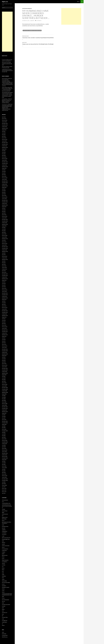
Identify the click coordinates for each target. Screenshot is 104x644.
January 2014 (4, 292)
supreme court (5, 613)
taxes (3, 614)
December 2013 (5, 293)
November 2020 (5, 221)
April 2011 (4, 343)
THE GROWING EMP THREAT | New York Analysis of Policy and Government (7, 94)
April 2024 (4, 155)
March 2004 (4, 448)
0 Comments (39, 21)
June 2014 (4, 284)
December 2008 (5, 388)
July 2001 (4, 469)
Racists (3, 592)
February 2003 (5, 456)
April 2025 (4, 136)
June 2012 (4, 320)
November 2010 (5, 351)
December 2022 (5, 181)
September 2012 (5, 316)
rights (3, 597)
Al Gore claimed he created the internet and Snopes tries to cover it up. (7, 85)
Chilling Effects (5, 531)
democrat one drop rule (6, 538)
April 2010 (4, 362)
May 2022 (4, 192)
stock (3, 611)
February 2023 (5, 178)
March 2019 (4, 242)
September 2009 (5, 373)
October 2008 (4, 391)
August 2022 (4, 187)
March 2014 (4, 288)
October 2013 (4, 296)
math (3, 573)
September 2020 (5, 224)
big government (5, 517)
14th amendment (5, 500)
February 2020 (5, 235)
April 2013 (4, 304)
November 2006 (5, 423)
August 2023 (4, 168)
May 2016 (4, 263)
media (3, 575)
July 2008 (4, 396)
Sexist (3, 603)
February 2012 (5, 327)
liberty (3, 570)
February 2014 (5, 290)
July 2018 (4, 253)
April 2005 (4, 437)
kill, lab (3, 568)
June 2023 (4, 171)
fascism (3, 547)
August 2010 (4, 356)
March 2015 (4, 272)
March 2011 (4, 344)
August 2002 (4, 460)
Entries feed (4, 634)
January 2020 (4, 237)
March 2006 (4, 429)
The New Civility (5, 617)
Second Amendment (6, 600)
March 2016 (4, 266)
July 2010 (4, 357)
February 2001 (5, 476)
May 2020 (4, 231)
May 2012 (4, 322)
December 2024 (5, 143)
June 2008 (4, 397)
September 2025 (5, 128)
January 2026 (4, 122)
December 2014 (5, 274)
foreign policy (4, 550)
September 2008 (5, 392)
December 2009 (5, 368)
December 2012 (5, 311)
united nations (4, 622)
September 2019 (5, 239)
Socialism (4, 606)
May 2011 (4, 341)
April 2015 (4, 271)
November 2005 (5, 431)
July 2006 (4, 426)
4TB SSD (3, 509)
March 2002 (4, 466)
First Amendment (5, 549)
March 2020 (4, 234)
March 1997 (4, 490)
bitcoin (3, 520)
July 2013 (4, 301)
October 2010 (4, 352)
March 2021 (4, 215)
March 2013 (4, 306)
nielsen (3, 579)
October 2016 (4, 258)
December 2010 (5, 349)
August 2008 (4, 394)
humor (3, 559)
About (78, 2)
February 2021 (5, 216)
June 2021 (4, 210)
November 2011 (5, 332)
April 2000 (4, 484)
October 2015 (4, 269)
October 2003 (4, 455)
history (3, 557)
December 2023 (5, 162)
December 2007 (5, 407)
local (3, 571)
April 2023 (4, 175)
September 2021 (5, 205)
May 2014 (4, 285)
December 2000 (5, 479)
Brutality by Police (5, 526)
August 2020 (4, 226)
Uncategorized (5, 621)
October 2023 (4, 165)
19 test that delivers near (6, 503)
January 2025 (4, 141)
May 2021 (4, 211)
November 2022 (5, 183)
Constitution (4, 533)
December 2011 (5, 330)
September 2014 (5, 279)
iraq (3, 567)
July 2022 (4, 189)
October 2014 (4, 277)
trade (3, 619)
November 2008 (5, 389)
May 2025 (4, 135)
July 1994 (4, 493)
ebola (3, 541)
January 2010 (4, 367)
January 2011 (4, 348)
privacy (3, 584)
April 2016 (4, 264)
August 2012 (4, 317)
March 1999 (4, 488)
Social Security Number (6, 605)
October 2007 (4, 410)
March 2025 (4, 138)
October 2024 (4, 146)
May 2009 (4, 380)
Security (3, 601)
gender (3, 554)
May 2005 (4, 436)
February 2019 (5, 243)
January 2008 (4, 405)
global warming (5, 555)
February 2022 (5, 197)
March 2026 (4, 119)
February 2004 (5, 450)
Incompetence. (5, 562)
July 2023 (4, 170)
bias (3, 516)
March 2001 (4, 474)
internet (3, 563)
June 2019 (4, 240)
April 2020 (4, 232)
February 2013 (5, 308)
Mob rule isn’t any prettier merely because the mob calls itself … (7, 64)
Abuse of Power (5, 511)
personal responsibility (6, 583)
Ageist (3, 512)
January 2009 (4, 386)
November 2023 (5, 163)
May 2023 (4, 173)
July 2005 (4, 432)
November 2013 (5, 295)
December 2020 (5, 219)
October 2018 (4, 250)
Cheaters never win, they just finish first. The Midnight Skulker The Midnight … (38, 44)
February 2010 (5, 365)
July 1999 (4, 487)
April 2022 (4, 194)
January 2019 (4, 245)
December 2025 (5, 123)
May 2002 (4, 464)
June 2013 (4, 303)
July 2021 (4, 208)
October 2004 (4, 444)
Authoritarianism (5, 514)
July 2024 (4, 151)
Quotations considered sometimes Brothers (32, 30)
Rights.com (5, 2)
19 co (3, 502)
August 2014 (4, 280)
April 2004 (4, 447)
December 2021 (5, 200)
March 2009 (4, 383)
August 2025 (4, 130)
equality (3, 544)
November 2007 (5, 408)
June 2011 (4, 340)
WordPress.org (5, 637)
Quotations (4, 586)
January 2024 (4, 160)
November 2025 (5, 125)
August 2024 (4, 149)
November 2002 (5, 458)
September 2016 (5, 259)
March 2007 (4, 420)
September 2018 (5, 251)
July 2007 (4, 415)
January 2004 (4, 452)
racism (3, 591)
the (3, 616)
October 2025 (4, 127)
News (3, 578)
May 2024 (4, 154)
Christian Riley (5, 99)
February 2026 (5, 120)
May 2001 (4, 471)
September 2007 (5, 412)
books (3, 525)
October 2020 (4, 223)
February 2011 (5, 346)
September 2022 (5, 186)
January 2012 (4, 328)
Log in (3, 632)
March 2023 (4, 176)
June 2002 (4, 463)
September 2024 (5, 147)
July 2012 (4, 319)
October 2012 (4, 314)
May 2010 (4, 360)
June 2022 (4, 191)
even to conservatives (6, 546)
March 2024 (4, 157)
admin (33, 21)
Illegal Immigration (5, 560)
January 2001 (4, 477)
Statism (3, 609)
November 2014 (5, 275)
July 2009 (4, 376)
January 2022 (4, 199)
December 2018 (5, 247)
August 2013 (4, 300)
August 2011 (4, 336)
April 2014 (4, 287)
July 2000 (4, 482)
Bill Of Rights (4, 519)
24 (2, 508)
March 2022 (4, 195)
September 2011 (5, 335)
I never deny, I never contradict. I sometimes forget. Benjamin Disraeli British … (38, 38)
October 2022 (4, 184)
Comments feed (5, 635)
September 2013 (5, 298)
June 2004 (4, 445)
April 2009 (4, 381)
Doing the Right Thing (6, 539)
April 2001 (4, 472)
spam (3, 608)
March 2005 (4, 439)
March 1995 (4, 492)
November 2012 (5, 312)
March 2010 (4, 364)
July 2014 (4, 282)
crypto (3, 536)
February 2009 (5, 384)
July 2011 (4, 338)
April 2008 (4, 400)
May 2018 (4, 255)
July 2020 (4, 227)
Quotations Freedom (27, 9)
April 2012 (4, 324)
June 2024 (4, 152)
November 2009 (5, 370)
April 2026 (4, 117)
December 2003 (5, 453)
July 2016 (4, 261)
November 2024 (5, 144)
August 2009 (4, 375)
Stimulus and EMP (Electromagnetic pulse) (7, 96)
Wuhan (3, 625)
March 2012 (4, 325)
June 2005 (4, 434)
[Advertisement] (71, 16)
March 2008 (4, 402)
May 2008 (4, 399)
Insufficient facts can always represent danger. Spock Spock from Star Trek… (7, 71)
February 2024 (5, 159)
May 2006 (4, 428)
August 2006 (4, 424)
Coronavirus (4, 534)
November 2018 (5, 248)
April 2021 (4, 213)
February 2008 (5, 404)
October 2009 (4, 372)
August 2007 (4, 413)
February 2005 (5, 440)
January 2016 (4, 267)
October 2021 (4, 203)
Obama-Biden (4, 581)
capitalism (4, 530)
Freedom (4, 552)
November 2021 (5, 202)
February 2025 (5, 139)
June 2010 (4, 359)
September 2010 (5, 354)
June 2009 (4, 378)
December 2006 (5, 421)
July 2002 (4, 461)
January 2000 (4, 485)
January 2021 (4, 218)
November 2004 (5, 442)
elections (4, 542)
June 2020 (4, 229)
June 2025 (4, 133)
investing (4, 565)
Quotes (3, 589)
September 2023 (5, 167)
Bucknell (4, 528)
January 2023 (4, 179)
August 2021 (4, 207)
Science (3, 598)
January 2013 (4, 309)
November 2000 (5, 480)
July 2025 (4, 131)
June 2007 (4, 416)
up (2, 624)
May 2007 (4, 418)
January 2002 (4, 468)
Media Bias (4, 576)
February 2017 (5, 256)
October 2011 (4, 333)
